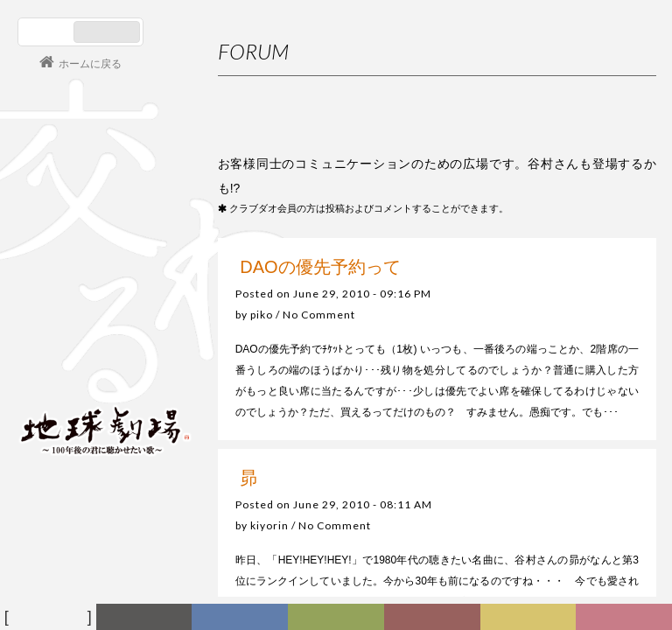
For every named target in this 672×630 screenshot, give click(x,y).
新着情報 (148, 617)
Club (626, 617)
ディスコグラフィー (241, 620)
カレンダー (438, 620)
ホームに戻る (90, 64)
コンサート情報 (71, 311)
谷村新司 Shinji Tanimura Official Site (105, 207)
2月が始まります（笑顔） (586, 581)
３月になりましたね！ (577, 513)
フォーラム (51, 617)
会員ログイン (74, 369)
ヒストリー (341, 620)
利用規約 (572, 352)
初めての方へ (583, 318)
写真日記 (531, 617)
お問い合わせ (583, 386)
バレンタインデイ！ (572, 547)
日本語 (48, 32)
